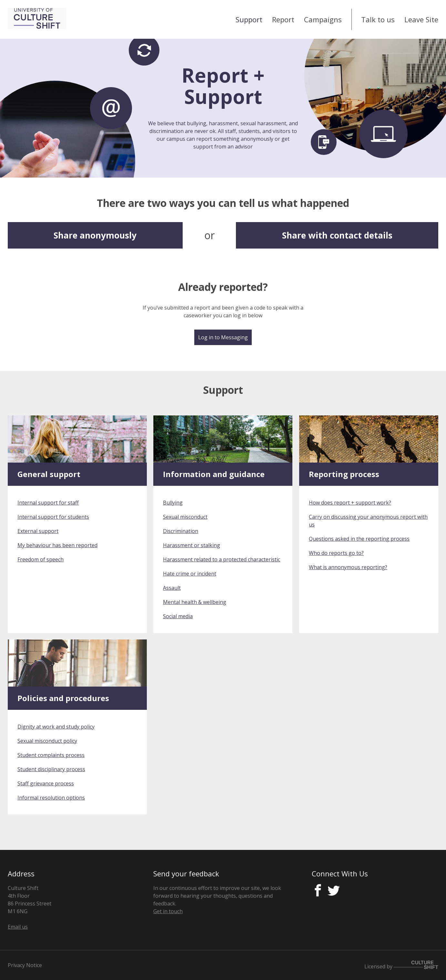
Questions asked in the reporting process (359, 539)
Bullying (173, 503)
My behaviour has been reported (57, 545)
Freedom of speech (41, 559)
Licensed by (401, 965)
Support (249, 19)
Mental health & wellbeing (195, 602)
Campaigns (323, 19)
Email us (18, 927)
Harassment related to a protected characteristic (222, 559)
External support (38, 531)
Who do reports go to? (336, 553)
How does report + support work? (350, 503)
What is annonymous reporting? (348, 567)
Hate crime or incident (190, 574)
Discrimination (181, 531)
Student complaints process (51, 755)
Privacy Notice (25, 965)
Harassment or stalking (192, 545)
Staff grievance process (46, 783)
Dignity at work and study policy (56, 727)
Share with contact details (337, 235)
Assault (172, 588)
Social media (178, 616)
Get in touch (168, 911)
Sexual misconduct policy (47, 741)
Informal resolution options (51, 798)
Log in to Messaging (223, 337)
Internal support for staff (48, 503)
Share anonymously (95, 235)
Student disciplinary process (51, 769)
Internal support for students (53, 517)
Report (283, 19)
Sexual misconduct (185, 517)
